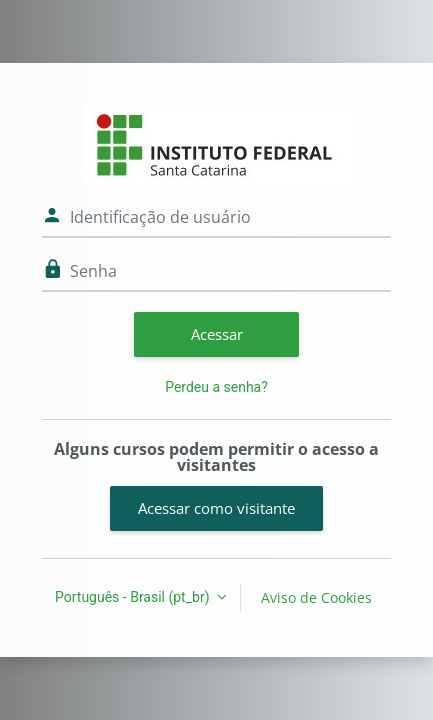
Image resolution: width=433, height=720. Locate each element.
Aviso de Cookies (316, 597)
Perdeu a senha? (216, 387)
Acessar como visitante (216, 508)
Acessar (217, 334)
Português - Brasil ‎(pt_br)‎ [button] (134, 597)
